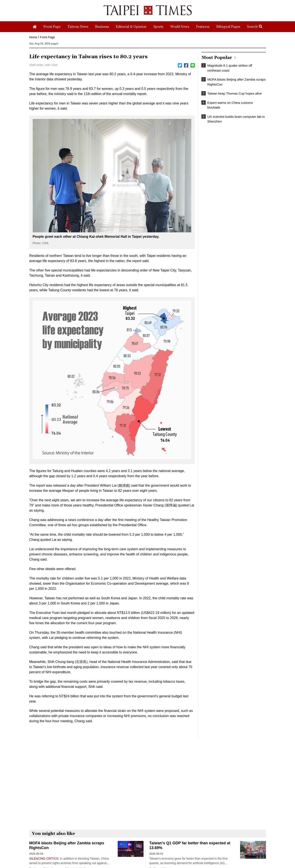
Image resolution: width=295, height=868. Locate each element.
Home (33, 37)
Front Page (47, 37)
